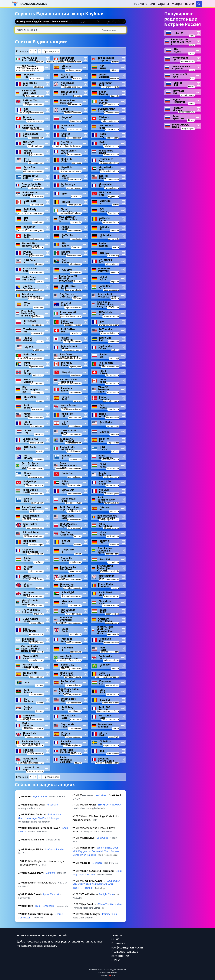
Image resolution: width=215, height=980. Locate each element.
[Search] (199, 4)
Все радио (24, 21)
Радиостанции (145, 4)
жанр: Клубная (60, 21)
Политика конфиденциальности (127, 945)
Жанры (177, 4)
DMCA (116, 960)
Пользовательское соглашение (125, 954)
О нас (115, 939)
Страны (163, 4)
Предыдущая (51, 51)
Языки (190, 4)
